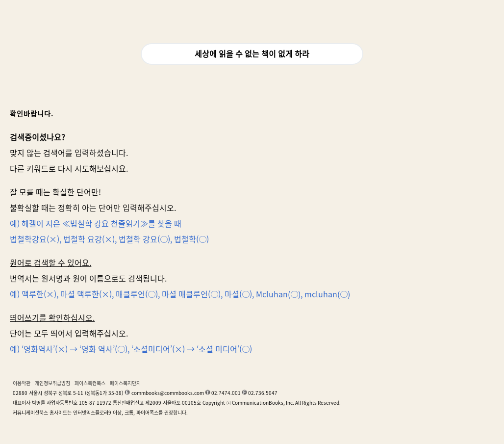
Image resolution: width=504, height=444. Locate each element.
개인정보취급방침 (52, 383)
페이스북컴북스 (90, 383)
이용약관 (22, 383)
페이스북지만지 (125, 383)
